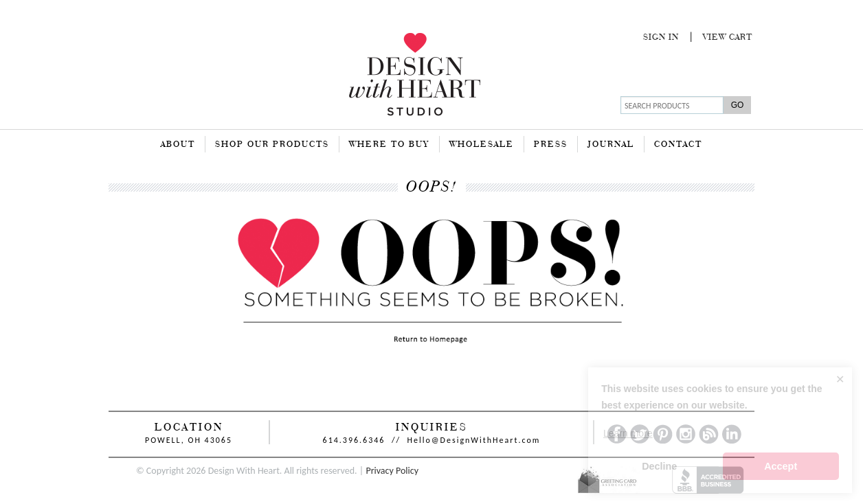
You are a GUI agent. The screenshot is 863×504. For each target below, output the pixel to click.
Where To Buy (389, 145)
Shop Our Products (272, 145)
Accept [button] (781, 466)
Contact (678, 145)
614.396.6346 (354, 440)
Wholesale (482, 145)
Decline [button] (659, 466)
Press (551, 145)
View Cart (728, 38)
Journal (611, 145)
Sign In (661, 38)
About (178, 145)
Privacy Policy (392, 471)
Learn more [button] (628, 433)
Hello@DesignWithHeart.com (474, 440)
